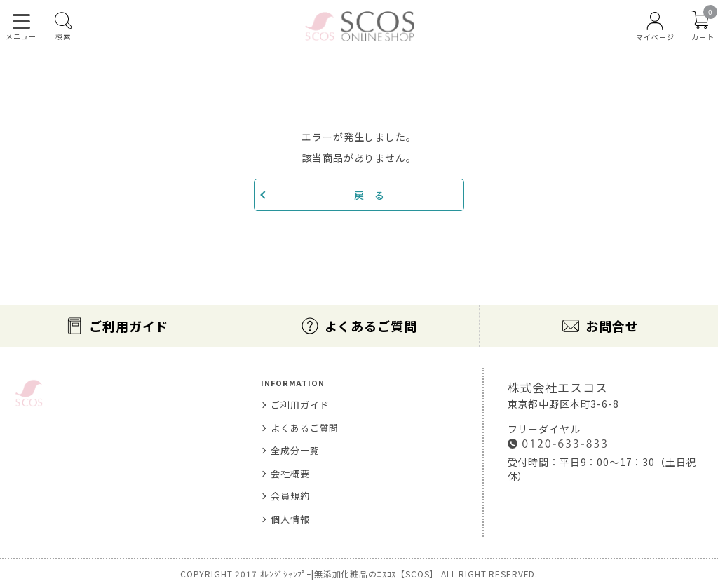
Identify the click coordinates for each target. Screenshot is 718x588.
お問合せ (612, 326)
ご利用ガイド (129, 326)
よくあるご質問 (371, 326)
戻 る (370, 195)
